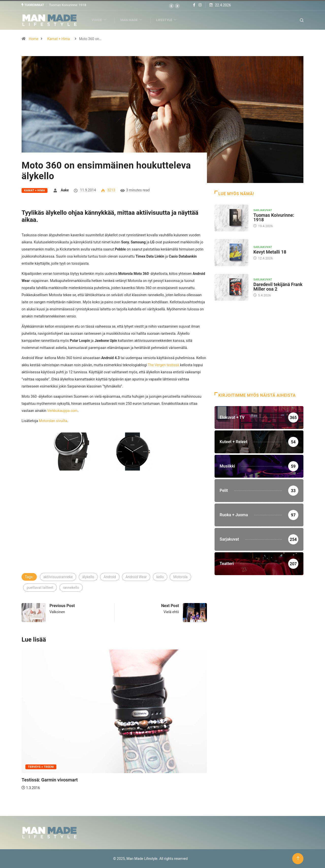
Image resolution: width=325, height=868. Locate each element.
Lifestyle (169, 20)
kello (160, 577)
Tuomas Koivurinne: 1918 (68, 5)
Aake (65, 190)
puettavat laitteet (40, 587)
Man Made (133, 20)
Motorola (180, 577)
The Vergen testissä (163, 365)
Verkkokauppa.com (62, 410)
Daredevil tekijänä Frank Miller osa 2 (278, 286)
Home (34, 39)
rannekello (71, 587)
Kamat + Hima (59, 39)
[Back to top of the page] (298, 858)
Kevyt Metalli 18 (270, 252)
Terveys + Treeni (41, 767)
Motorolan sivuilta (53, 421)
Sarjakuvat (263, 210)
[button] (171, 6)
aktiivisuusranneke (58, 577)
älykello (88, 577)
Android (110, 577)
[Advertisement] (114, 534)
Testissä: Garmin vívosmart (50, 780)
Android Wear (136, 577)
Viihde (101, 20)
